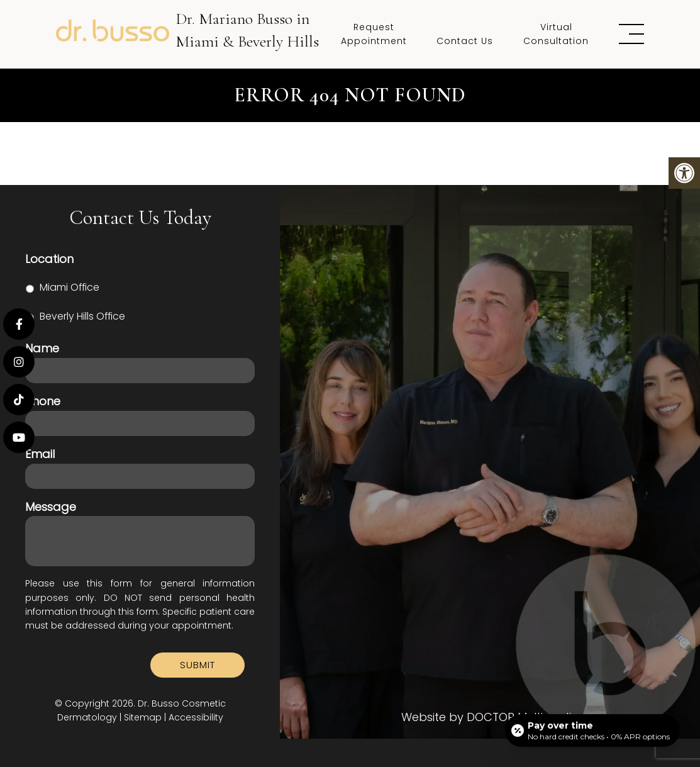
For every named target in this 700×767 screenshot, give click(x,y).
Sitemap (143, 717)
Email (40, 454)
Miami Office (69, 287)
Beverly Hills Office (82, 316)
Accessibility (196, 717)
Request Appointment (374, 34)
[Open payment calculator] (592, 731)
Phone (43, 401)
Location (49, 259)
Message (51, 507)
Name (42, 348)
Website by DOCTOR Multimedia (490, 717)
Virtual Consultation (556, 34)
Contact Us (465, 41)
